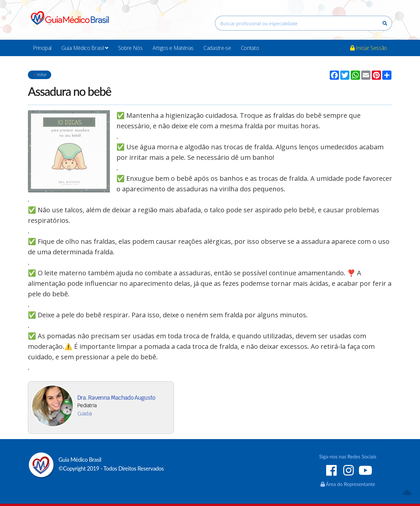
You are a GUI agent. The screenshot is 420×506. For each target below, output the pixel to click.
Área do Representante (348, 484)
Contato (250, 48)
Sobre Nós (130, 48)
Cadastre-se (217, 48)
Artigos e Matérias (173, 48)
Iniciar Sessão (369, 48)
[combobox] (304, 23)
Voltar (40, 75)
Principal (42, 48)
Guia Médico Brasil (85, 48)
